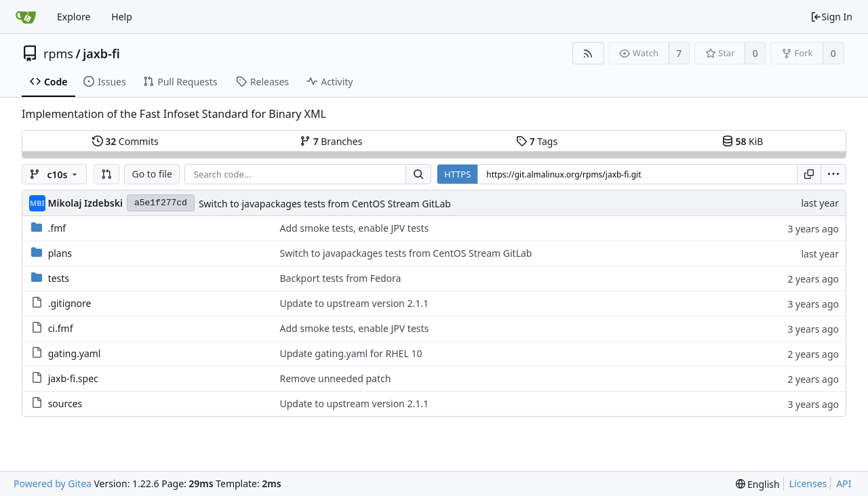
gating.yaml (75, 353)
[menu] (833, 174)
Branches (331, 141)
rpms (58, 54)
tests (59, 278)
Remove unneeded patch (335, 378)
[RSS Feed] (588, 53)
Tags (537, 141)
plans (60, 253)
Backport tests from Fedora (340, 278)
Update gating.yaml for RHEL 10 (351, 353)
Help (122, 17)
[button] (106, 174)
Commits (125, 141)
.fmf (57, 228)
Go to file (152, 174)
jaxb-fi (101, 54)
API (844, 483)
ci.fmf (61, 328)
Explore (74, 17)
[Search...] (418, 174)
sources (65, 404)
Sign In (831, 17)
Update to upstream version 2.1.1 (354, 303)
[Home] (26, 17)
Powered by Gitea (53, 483)
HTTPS (457, 174)
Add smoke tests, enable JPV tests (354, 228)
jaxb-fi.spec (73, 378)
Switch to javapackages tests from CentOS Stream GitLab (325, 204)
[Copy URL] (809, 174)
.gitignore (70, 303)
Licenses (808, 483)
